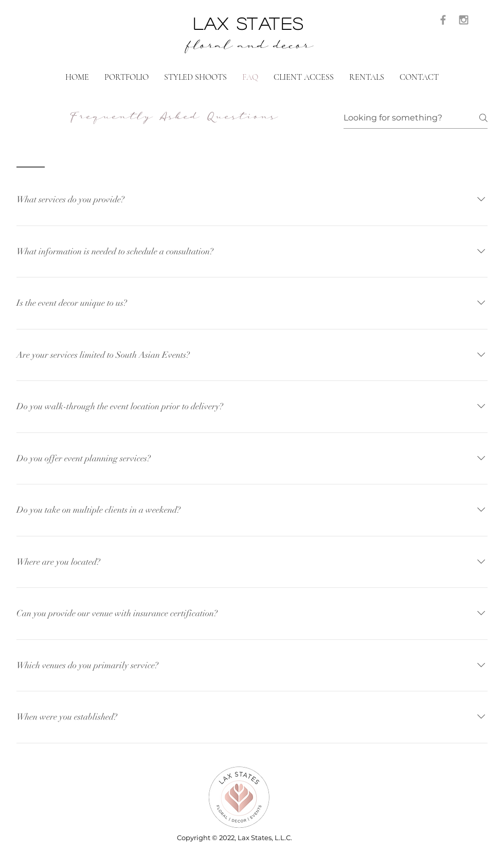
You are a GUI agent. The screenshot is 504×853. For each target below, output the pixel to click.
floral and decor (249, 47)
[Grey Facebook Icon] (443, 20)
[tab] (31, 154)
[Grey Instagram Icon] (464, 20)
